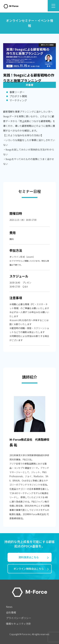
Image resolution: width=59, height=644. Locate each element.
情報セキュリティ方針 (18, 624)
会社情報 (11, 612)
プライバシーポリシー (19, 618)
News (9, 607)
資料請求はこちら (29, 557)
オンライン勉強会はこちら (29, 569)
